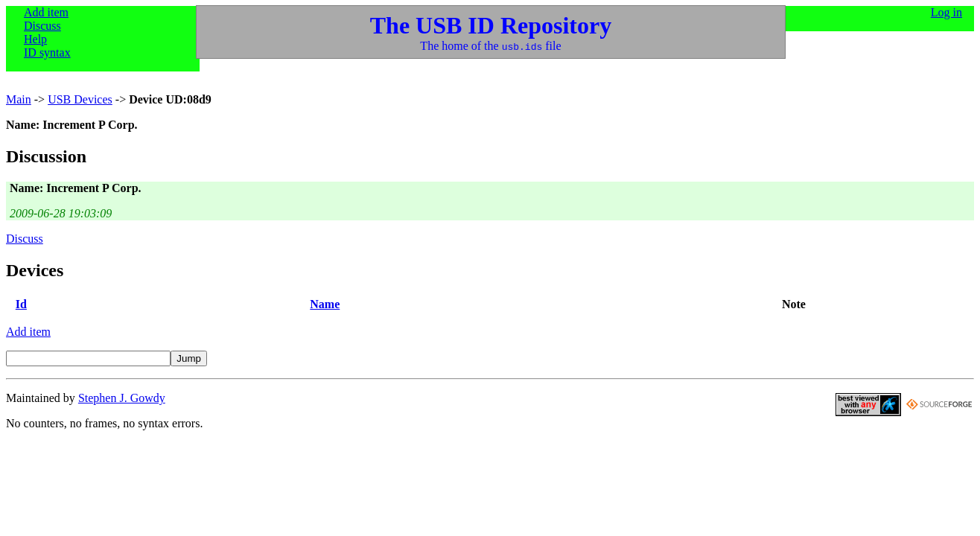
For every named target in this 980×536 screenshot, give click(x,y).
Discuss (42, 26)
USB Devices (80, 99)
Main (19, 99)
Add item (46, 12)
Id (21, 304)
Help (35, 39)
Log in (946, 12)
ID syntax (47, 52)
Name (325, 304)
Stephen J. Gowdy (122, 398)
